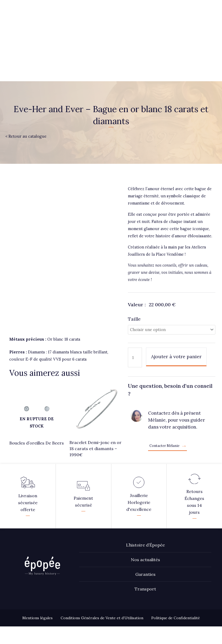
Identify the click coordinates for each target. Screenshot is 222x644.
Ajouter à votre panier (176, 356)
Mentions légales (37, 608)
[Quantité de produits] (135, 357)
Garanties (145, 564)
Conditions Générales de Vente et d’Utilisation (102, 608)
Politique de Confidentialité (176, 608)
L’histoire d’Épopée (145, 535)
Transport (145, 579)
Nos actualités (145, 549)
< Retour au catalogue (26, 136)
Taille (134, 319)
